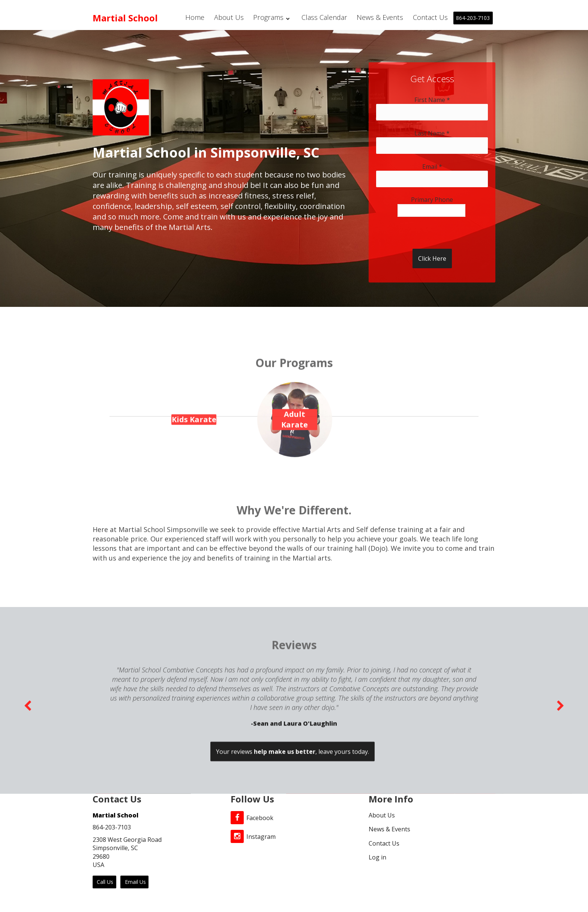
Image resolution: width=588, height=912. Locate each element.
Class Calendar (328, 18)
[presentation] (426, 231)
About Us (232, 18)
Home (198, 18)
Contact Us (431, 18)
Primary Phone (432, 200)
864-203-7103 (473, 18)
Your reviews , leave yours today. (292, 831)
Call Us (104, 882)
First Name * (432, 100)
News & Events (382, 18)
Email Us (135, 882)
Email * (432, 167)
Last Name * (432, 133)
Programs (275, 18)
